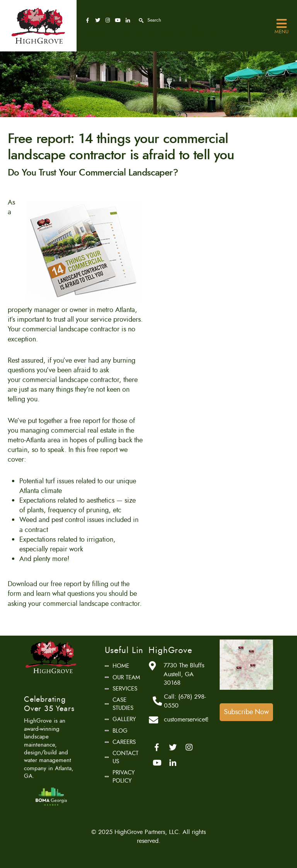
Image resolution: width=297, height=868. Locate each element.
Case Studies (123, 704)
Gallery (124, 719)
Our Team (126, 677)
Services (125, 689)
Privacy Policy (124, 776)
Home (121, 666)
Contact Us (125, 757)
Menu (282, 24)
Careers (124, 742)
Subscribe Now (246, 712)
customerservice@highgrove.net (183, 32)
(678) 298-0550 (114, 32)
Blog (120, 731)
